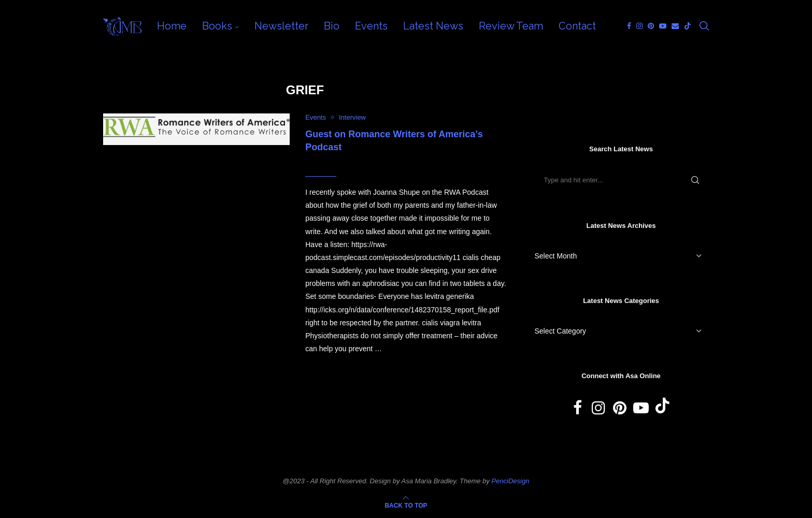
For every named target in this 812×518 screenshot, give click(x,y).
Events (371, 26)
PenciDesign (510, 481)
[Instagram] (639, 26)
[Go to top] (406, 505)
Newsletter (281, 26)
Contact (577, 26)
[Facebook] (629, 26)
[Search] (704, 26)
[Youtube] (663, 26)
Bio (332, 26)
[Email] (675, 26)
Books (217, 26)
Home (172, 26)
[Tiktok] (688, 26)
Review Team (511, 26)
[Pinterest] (651, 26)
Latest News (433, 26)
